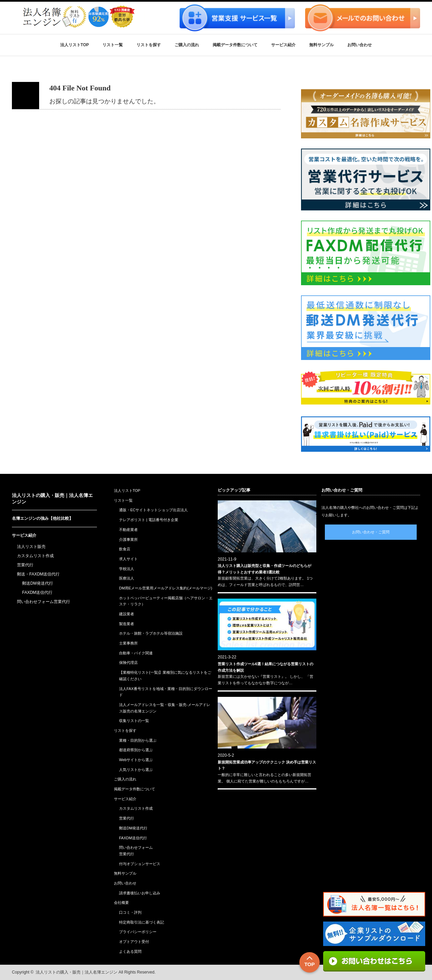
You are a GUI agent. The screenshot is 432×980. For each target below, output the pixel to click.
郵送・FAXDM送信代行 (38, 574)
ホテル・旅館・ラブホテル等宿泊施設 (151, 633)
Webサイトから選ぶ (136, 760)
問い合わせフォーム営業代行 (44, 602)
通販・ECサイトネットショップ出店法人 (153, 510)
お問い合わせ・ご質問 (371, 532)
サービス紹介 (283, 45)
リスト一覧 (113, 45)
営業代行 (25, 565)
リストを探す (149, 45)
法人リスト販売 (31, 547)
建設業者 (127, 614)
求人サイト (128, 559)
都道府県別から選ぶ (136, 750)
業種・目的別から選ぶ (138, 740)
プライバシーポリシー (138, 932)
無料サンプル (321, 45)
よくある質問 (130, 951)
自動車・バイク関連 (136, 653)
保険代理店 (128, 663)
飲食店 (125, 549)
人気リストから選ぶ (136, 770)
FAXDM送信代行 (37, 592)
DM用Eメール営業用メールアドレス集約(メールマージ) (166, 588)
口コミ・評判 (130, 912)
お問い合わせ (360, 45)
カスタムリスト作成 (35, 556)
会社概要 (121, 902)
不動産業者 (128, 530)
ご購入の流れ (187, 45)
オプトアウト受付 (134, 942)
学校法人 (127, 569)
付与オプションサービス (140, 864)
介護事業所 (128, 539)
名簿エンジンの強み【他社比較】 (43, 518)
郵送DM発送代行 (38, 583)
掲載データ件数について (235, 45)
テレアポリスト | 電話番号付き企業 (149, 520)
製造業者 (127, 624)
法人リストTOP (74, 45)
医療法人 (127, 578)
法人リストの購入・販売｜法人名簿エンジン (77, 972)
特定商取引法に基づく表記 (142, 922)
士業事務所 (128, 643)
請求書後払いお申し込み (140, 893)
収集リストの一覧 (134, 721)
